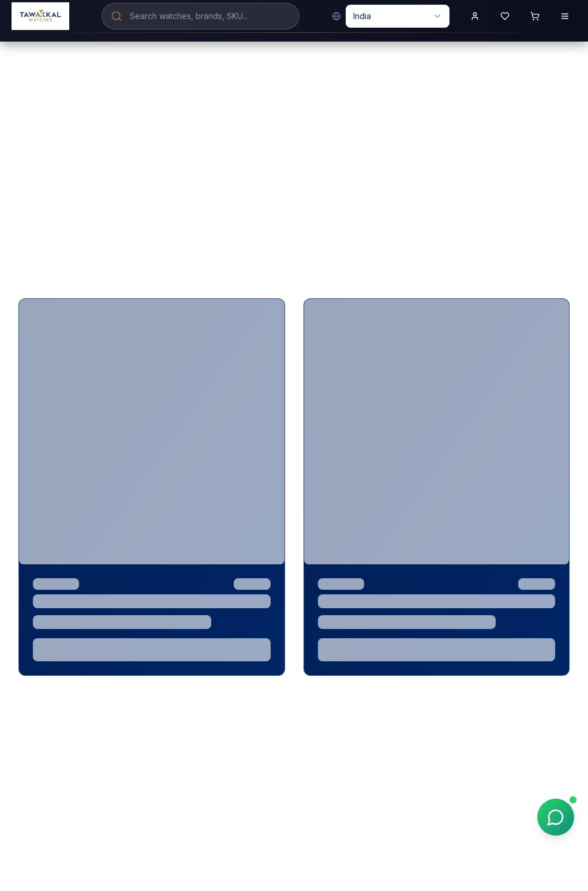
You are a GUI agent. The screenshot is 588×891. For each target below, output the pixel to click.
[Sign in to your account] (475, 16)
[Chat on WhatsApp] (556, 817)
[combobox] (398, 16)
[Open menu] (565, 16)
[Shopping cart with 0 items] (535, 16)
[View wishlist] (505, 16)
